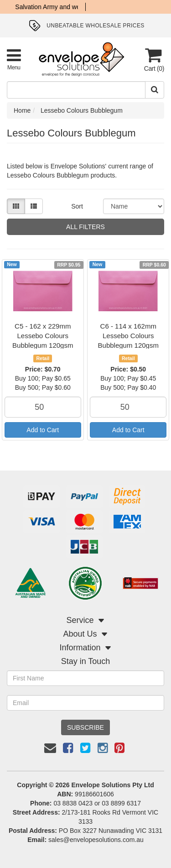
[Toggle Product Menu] (14, 59)
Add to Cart (43, 430)
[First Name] (85, 678)
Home (22, 110)
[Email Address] (85, 703)
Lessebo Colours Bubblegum (82, 110)
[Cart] (153, 60)
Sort (77, 206)
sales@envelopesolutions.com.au (96, 840)
